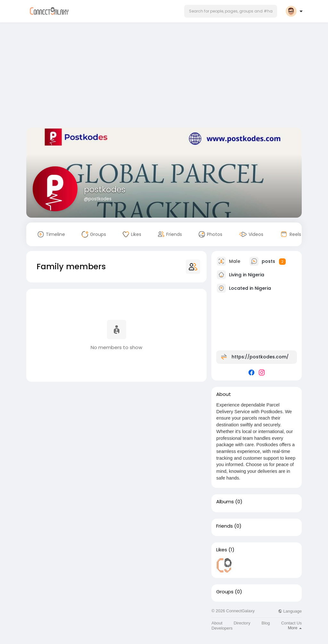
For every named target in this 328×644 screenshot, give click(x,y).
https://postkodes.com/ (260, 357)
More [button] (295, 628)
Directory (242, 623)
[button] (231, 11)
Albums (225, 502)
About (217, 623)
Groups (225, 592)
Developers (222, 628)
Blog (266, 623)
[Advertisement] (164, 76)
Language (290, 611)
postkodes (105, 190)
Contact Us (291, 623)
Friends (225, 526)
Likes (222, 550)
